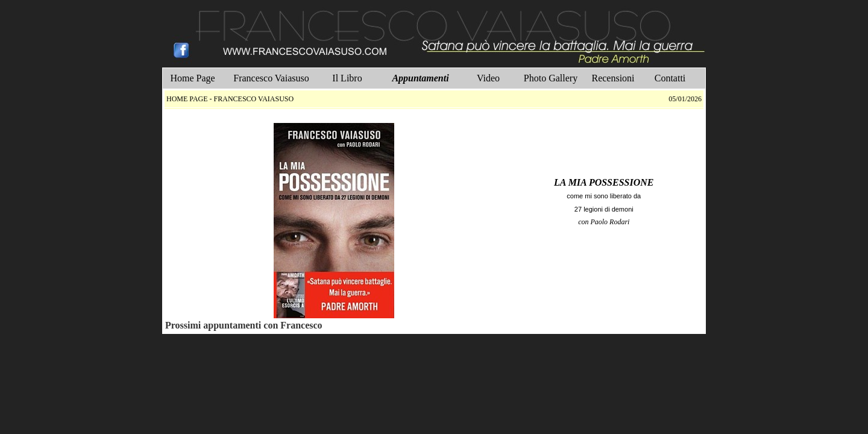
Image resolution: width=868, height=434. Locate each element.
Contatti (670, 78)
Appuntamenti (420, 78)
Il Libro (347, 78)
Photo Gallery (551, 78)
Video (488, 78)
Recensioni (613, 78)
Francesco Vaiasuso (271, 78)
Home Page (192, 78)
